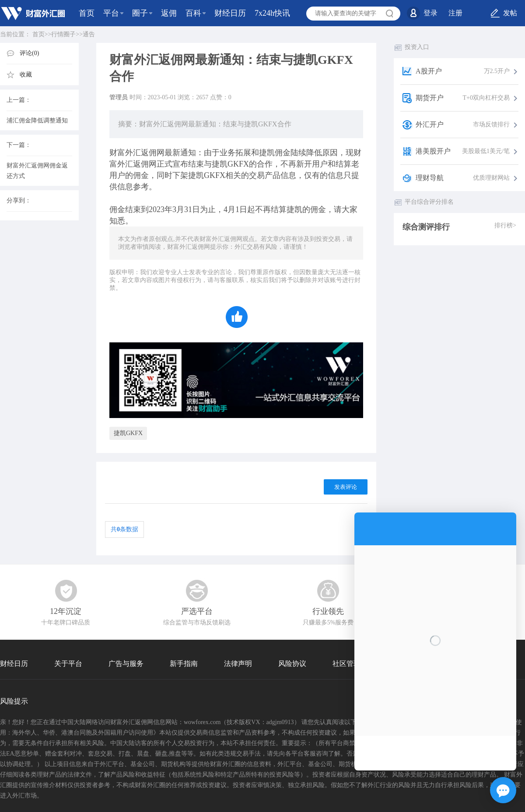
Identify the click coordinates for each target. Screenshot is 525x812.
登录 (430, 13)
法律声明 (238, 664)
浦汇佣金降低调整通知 (37, 120)
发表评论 (346, 487)
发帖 (510, 13)
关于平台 (68, 664)
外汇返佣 (141, 153)
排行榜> (505, 225)
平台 (111, 13)
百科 (193, 13)
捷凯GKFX (128, 433)
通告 (89, 34)
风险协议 (292, 664)
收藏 (26, 75)
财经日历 (230, 13)
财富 (117, 153)
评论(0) (29, 53)
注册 (455, 13)
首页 (87, 13)
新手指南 (184, 664)
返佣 (169, 13)
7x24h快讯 (272, 13)
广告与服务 (126, 664)
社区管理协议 (353, 664)
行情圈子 (63, 34)
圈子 (140, 13)
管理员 (119, 97)
